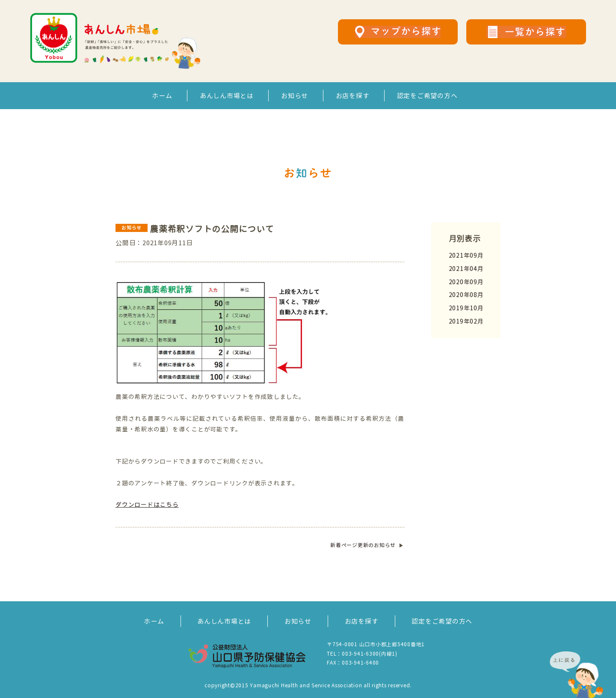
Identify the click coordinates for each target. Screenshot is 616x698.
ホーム (162, 96)
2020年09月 (466, 282)
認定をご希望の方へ (427, 96)
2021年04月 (466, 269)
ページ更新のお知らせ (363, 545)
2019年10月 (466, 308)
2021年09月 (466, 255)
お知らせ (295, 96)
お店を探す (353, 96)
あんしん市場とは (227, 96)
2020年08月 (466, 295)
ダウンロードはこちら (147, 504)
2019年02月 (466, 321)
